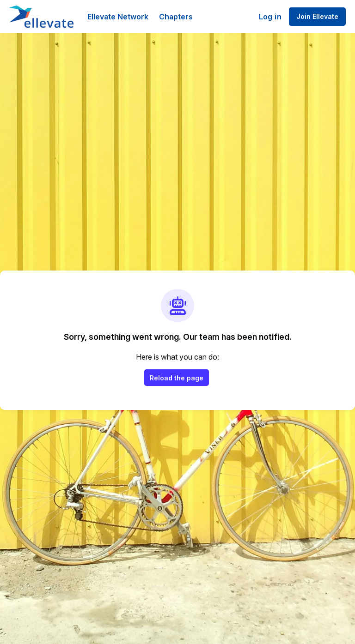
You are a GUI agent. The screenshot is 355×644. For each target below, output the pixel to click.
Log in (270, 17)
